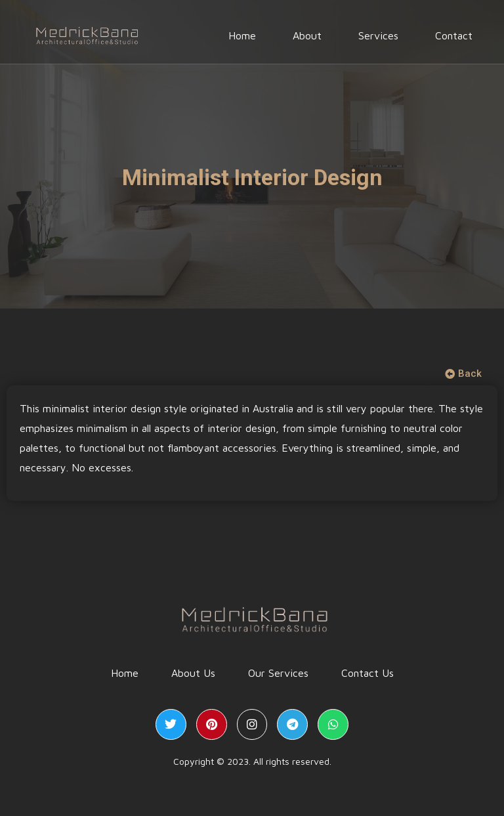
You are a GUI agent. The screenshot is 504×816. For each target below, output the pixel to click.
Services (378, 37)
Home (242, 37)
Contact (454, 37)
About (307, 37)
